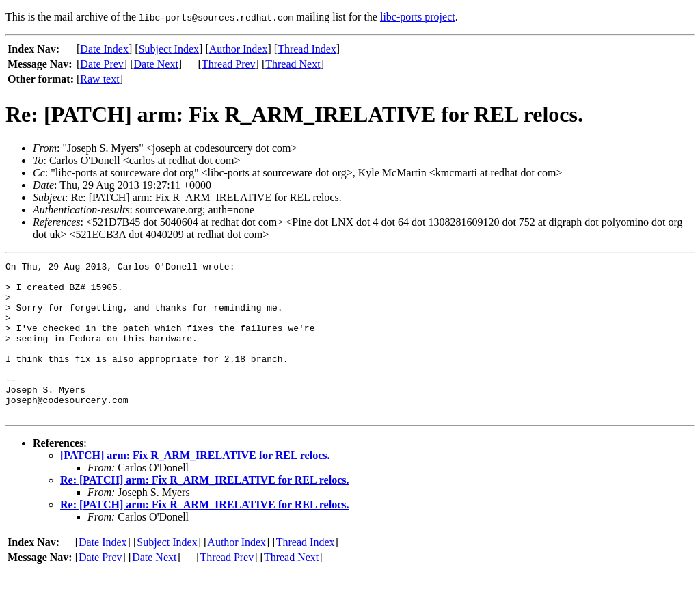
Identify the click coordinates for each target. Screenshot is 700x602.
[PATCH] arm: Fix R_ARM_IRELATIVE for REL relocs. (195, 486)
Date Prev (102, 64)
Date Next (156, 64)
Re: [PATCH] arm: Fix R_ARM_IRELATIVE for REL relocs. (204, 511)
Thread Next (293, 64)
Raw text (99, 79)
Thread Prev (229, 64)
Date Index (104, 49)
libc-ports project (418, 17)
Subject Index (169, 49)
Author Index (239, 49)
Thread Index (307, 49)
